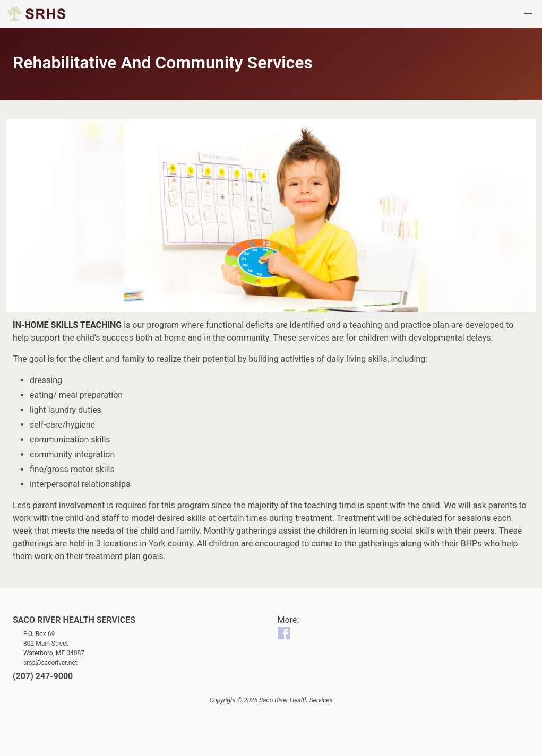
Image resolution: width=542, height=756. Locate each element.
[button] (528, 14)
